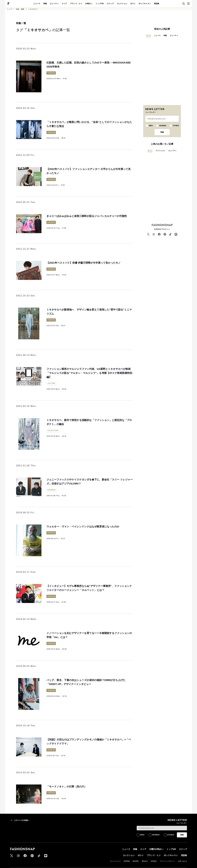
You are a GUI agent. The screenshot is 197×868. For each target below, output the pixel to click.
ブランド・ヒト (76, 4)
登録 (162, 132)
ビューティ (54, 4)
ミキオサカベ (33, 9)
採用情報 (127, 861)
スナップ (110, 4)
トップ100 (100, 4)
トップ (9, 9)
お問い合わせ (182, 861)
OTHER (176, 126)
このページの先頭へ (20, 820)
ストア (64, 4)
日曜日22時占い (156, 849)
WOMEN (163, 126)
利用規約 (154, 861)
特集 (45, 4)
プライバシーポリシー (167, 861)
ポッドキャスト (145, 4)
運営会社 (145, 861)
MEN (151, 126)
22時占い (89, 4)
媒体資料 (136, 861)
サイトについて (115, 861)
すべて (149, 35)
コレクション (122, 4)
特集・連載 (20, 9)
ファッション (160, 151)
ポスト (133, 4)
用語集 (157, 4)
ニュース (37, 4)
